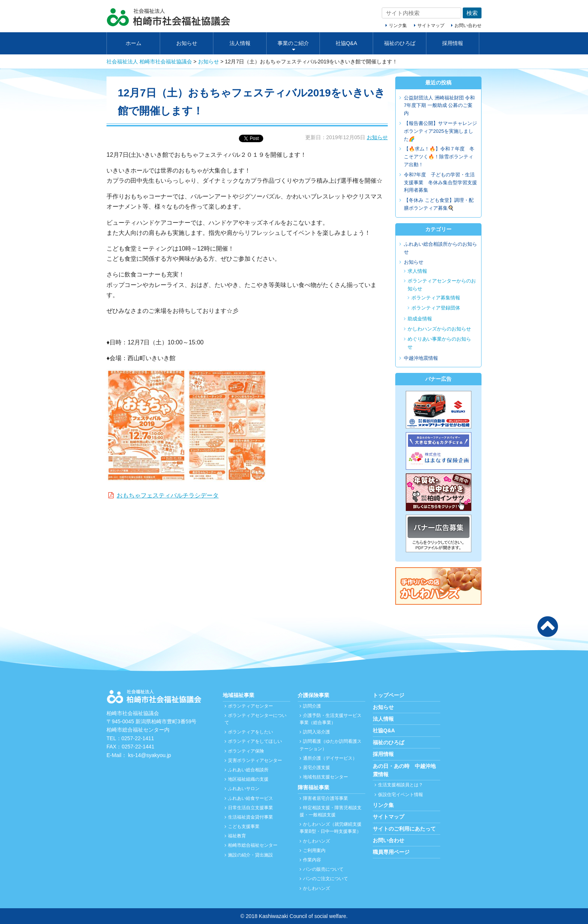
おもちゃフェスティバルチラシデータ (168, 495)
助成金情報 (420, 319)
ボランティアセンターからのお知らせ (442, 285)
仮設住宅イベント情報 (400, 795)
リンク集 (398, 26)
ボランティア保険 (246, 751)
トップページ (388, 695)
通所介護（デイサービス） (330, 758)
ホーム (133, 43)
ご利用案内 (314, 850)
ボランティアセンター (250, 706)
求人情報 (417, 271)
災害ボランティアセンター (255, 760)
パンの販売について (323, 869)
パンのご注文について (325, 879)
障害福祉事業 (313, 787)
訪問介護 (312, 706)
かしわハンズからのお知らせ (439, 329)
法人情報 (240, 43)
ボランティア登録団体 (436, 308)
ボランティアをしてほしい (255, 741)
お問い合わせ (468, 26)
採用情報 (453, 43)
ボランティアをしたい (250, 732)
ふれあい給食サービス (250, 798)
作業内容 (312, 860)
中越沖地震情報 (421, 358)
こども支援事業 (244, 826)
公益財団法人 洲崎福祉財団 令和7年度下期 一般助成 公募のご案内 (439, 106)
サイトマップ (431, 26)
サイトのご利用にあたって (404, 829)
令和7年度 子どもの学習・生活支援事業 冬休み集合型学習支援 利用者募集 (443, 183)
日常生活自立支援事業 (250, 808)
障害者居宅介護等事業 (325, 798)
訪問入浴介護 (316, 732)
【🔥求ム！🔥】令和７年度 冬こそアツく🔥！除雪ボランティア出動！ (439, 157)
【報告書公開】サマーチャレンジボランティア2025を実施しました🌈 (440, 131)
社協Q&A (346, 43)
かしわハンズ (316, 841)
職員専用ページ (391, 852)
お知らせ (187, 43)
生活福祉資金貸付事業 (250, 817)
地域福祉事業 (238, 695)
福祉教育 (237, 836)
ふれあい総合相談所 (248, 770)
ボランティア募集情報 (436, 298)
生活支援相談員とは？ (400, 785)
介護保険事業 (313, 695)
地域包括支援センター (325, 777)
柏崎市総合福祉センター (253, 845)
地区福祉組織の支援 (248, 779)
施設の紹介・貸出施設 (250, 855)
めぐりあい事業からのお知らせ (439, 343)
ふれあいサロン (244, 789)
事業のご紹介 (293, 43)
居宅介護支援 (316, 768)
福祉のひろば (400, 43)
